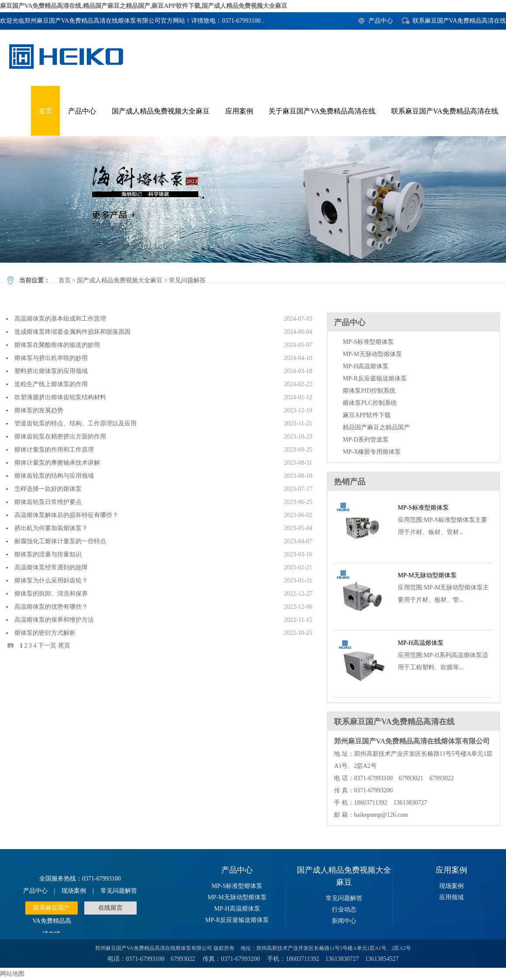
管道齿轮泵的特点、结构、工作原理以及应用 (76, 423)
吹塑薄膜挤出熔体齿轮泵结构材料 (60, 397)
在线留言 (110, 908)
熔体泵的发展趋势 (39, 410)
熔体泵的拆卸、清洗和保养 (51, 594)
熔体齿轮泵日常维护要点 (48, 502)
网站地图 (12, 974)
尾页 (64, 646)
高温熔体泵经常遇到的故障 (51, 567)
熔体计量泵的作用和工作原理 (54, 450)
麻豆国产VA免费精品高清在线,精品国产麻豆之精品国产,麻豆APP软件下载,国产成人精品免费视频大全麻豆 (144, 6)
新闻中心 (344, 921)
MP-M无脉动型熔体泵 (372, 354)
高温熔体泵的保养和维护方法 (54, 620)
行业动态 (344, 910)
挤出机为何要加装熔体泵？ (51, 528)
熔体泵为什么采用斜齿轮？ (51, 581)
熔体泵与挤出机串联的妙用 (51, 358)
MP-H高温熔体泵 (366, 366)
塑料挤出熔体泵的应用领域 (51, 371)
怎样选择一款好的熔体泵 (48, 489)
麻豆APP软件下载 (367, 415)
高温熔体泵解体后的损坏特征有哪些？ (66, 515)
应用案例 (239, 111)
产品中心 (381, 21)
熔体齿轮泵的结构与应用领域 (54, 476)
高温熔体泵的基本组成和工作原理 (60, 319)
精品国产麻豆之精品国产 (376, 427)
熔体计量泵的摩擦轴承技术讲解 (57, 463)
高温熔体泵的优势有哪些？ (51, 607)
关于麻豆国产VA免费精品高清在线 (322, 111)
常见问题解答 (253, 199)
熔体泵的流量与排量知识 (48, 554)
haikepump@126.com (381, 815)
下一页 (47, 646)
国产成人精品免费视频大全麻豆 (161, 111)
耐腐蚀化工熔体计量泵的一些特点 (60, 541)
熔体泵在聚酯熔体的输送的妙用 (57, 345)
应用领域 (451, 897)
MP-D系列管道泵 (366, 440)
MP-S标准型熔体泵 (368, 342)
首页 (45, 111)
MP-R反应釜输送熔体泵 (375, 379)
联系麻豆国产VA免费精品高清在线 (459, 21)
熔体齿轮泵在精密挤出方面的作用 (60, 437)
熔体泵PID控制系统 (369, 391)
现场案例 (74, 891)
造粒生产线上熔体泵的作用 (51, 384)
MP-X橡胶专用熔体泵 (372, 452)
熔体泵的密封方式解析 (45, 633)
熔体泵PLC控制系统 (370, 403)
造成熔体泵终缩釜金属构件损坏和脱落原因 (72, 332)
